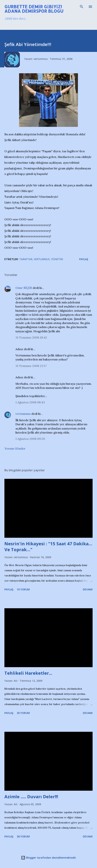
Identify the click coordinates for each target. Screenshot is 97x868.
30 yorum (23, 713)
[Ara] (82, 7)
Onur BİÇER (24, 288)
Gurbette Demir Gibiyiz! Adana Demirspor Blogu (34, 9)
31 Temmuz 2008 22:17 (31, 366)
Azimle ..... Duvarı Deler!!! (31, 796)
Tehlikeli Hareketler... (28, 673)
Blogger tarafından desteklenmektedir (48, 858)
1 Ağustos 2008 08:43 (30, 402)
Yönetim (57, 259)
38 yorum (23, 836)
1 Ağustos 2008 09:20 (30, 439)
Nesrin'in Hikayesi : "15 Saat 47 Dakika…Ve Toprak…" (48, 546)
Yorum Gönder (15, 448)
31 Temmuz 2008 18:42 (31, 337)
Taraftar (26, 259)
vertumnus (23, 414)
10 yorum (23, 589)
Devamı (88, 589)
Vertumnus (42, 259)
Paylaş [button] (84, 259)
